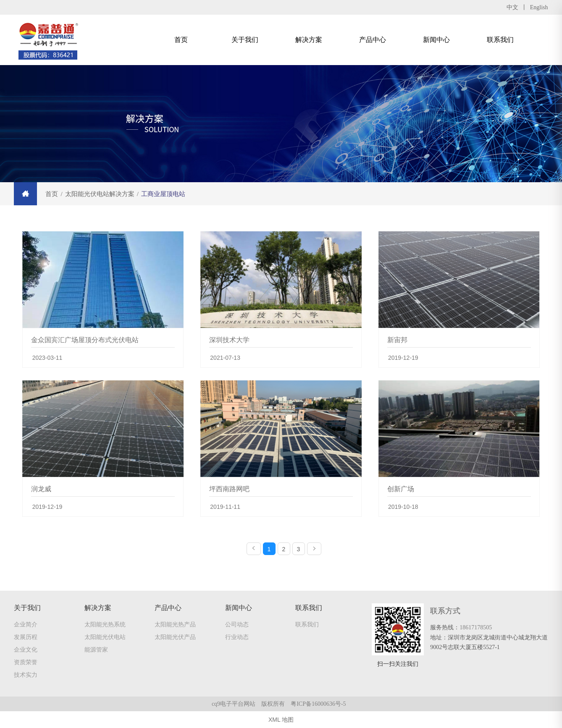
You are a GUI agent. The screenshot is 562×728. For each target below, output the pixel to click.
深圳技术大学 (229, 340)
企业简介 (26, 624)
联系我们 (500, 40)
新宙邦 (397, 340)
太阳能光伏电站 (105, 637)
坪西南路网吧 (229, 489)
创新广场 (401, 489)
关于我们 (245, 40)
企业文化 (26, 649)
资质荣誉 (26, 662)
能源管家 (96, 649)
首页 (181, 40)
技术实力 (26, 675)
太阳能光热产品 (175, 624)
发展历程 (26, 637)
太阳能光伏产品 (175, 637)
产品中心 (373, 40)
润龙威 (41, 489)
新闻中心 (436, 40)
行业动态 (237, 637)
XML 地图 (281, 720)
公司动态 (237, 624)
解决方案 (309, 40)
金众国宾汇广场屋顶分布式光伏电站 (85, 340)
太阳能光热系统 (105, 624)
